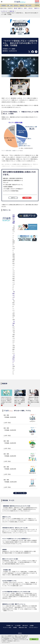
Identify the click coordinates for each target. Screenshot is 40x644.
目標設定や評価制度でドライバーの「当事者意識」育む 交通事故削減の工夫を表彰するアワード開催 (20, 401)
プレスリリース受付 (7, 627)
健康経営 (22, 5)
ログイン (37, 3)
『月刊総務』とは (9, 625)
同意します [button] (34, 639)
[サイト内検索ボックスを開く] (38, 5)
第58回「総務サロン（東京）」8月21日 (23, 8)
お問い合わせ (25, 625)
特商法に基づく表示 (23, 627)
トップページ (4, 11)
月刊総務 (14, 323)
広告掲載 (32, 625)
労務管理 (3, 5)
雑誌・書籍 (20, 419)
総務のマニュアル (14, 295)
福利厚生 (16, 5)
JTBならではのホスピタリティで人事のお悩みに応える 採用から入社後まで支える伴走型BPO (6, 401)
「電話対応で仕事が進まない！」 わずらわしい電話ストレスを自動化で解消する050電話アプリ (33, 401)
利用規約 (15, 627)
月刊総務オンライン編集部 (14, 219)
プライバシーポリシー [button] (6, 642)
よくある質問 (18, 625)
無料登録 (37, 1)
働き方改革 (28, 5)
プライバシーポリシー (33, 627)
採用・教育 (10, 5)
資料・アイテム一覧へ (21, 493)
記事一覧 (12, 11)
